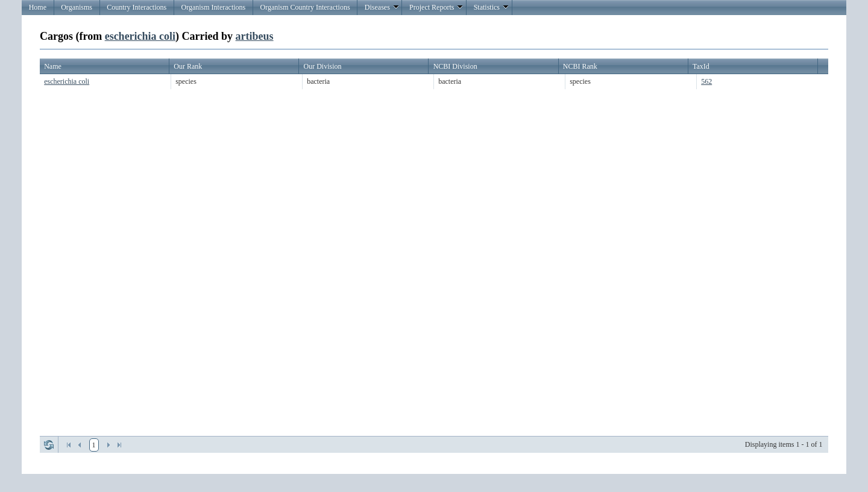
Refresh (49, 445)
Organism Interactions (213, 7)
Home (38, 7)
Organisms (77, 7)
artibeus (255, 36)
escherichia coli (140, 36)
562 (706, 81)
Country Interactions (137, 7)
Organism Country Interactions (305, 7)
